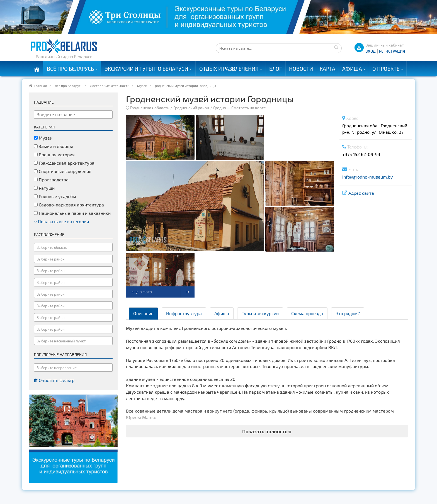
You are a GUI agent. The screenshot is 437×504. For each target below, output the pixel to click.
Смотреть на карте (249, 108)
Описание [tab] (143, 313)
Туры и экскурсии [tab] (260, 313)
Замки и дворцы (54, 146)
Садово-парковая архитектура (69, 205)
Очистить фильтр (54, 380)
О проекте (386, 69)
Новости (301, 69)
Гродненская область (150, 108)
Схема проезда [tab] (307, 313)
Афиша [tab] (222, 313)
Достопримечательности (110, 86)
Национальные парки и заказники (72, 213)
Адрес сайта (361, 193)
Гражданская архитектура (64, 163)
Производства (51, 180)
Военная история (54, 154)
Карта (327, 69)
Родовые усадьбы (55, 196)
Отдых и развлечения (229, 69)
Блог (276, 69)
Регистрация (392, 51)
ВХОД (371, 51)
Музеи (142, 86)
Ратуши (44, 188)
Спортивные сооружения (63, 171)
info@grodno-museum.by (367, 177)
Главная (41, 86)
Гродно (220, 108)
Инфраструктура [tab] (184, 313)
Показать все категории (61, 221)
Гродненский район (191, 108)
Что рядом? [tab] (348, 313)
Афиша (352, 69)
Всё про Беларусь (70, 69)
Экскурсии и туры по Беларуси (146, 69)
